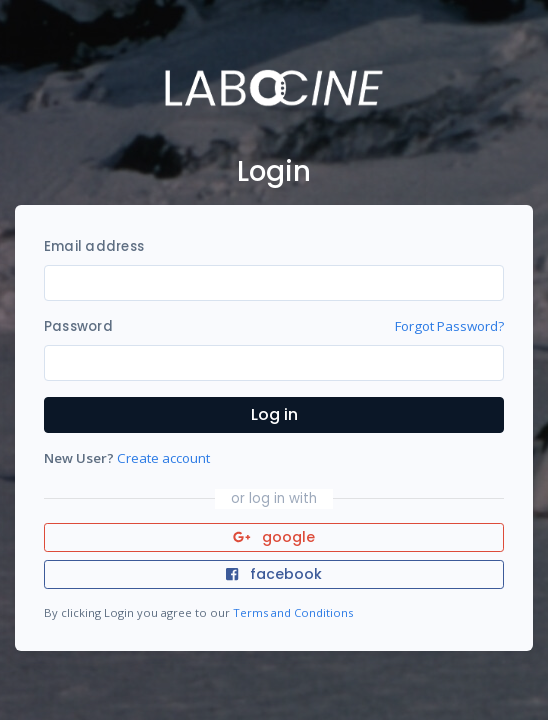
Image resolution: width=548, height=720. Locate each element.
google (274, 537)
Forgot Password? (449, 326)
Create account (163, 458)
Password (78, 326)
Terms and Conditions (293, 612)
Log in (274, 414)
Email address (94, 246)
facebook (274, 574)
